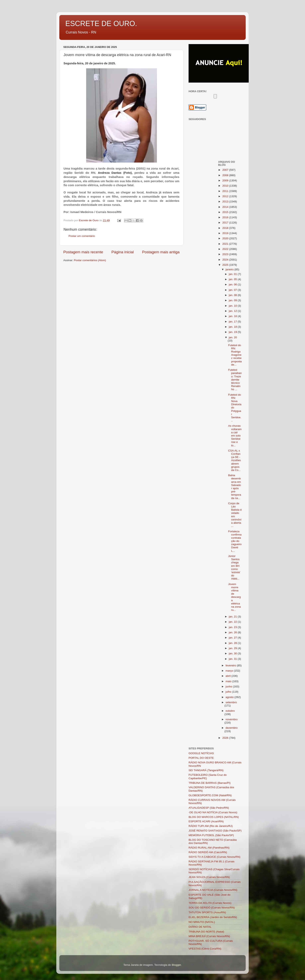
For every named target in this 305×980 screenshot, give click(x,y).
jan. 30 (233, 653)
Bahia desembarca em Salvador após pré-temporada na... (235, 487)
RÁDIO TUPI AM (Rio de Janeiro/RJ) (211, 826)
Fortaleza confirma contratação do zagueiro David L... (235, 541)
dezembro (232, 728)
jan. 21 (233, 617)
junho (229, 687)
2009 (226, 180)
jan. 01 (233, 274)
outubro (230, 711)
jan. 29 (233, 648)
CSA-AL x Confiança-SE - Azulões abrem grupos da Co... (234, 460)
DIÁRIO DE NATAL (200, 927)
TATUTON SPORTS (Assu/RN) (207, 912)
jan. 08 (233, 295)
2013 (226, 202)
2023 (226, 254)
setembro (231, 702)
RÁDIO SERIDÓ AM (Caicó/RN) (208, 852)
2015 (226, 212)
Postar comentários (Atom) (90, 260)
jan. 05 (233, 279)
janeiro (230, 269)
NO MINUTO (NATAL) (202, 922)
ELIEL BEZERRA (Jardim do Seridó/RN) (213, 917)
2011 (226, 191)
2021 (226, 244)
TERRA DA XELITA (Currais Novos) (210, 903)
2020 (226, 238)
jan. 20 (233, 337)
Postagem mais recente (83, 252)
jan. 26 (233, 632)
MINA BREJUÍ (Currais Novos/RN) (209, 936)
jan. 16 (233, 316)
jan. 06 (233, 284)
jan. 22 (233, 622)
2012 (226, 196)
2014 (226, 207)
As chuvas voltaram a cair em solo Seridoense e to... (235, 435)
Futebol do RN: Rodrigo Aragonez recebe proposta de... (235, 355)
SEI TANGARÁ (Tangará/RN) (206, 770)
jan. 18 (233, 327)
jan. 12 (233, 311)
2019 (226, 233)
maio (229, 681)
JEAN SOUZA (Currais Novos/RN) (209, 877)
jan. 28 (233, 643)
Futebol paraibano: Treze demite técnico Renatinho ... (235, 380)
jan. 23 (233, 627)
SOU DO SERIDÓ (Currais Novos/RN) (212, 908)
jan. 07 (233, 290)
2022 (226, 249)
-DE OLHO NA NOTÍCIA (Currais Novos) (213, 812)
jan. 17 (233, 322)
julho (229, 692)
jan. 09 (233, 300)
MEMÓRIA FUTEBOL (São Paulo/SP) (211, 835)
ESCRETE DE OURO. (101, 24)
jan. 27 (233, 638)
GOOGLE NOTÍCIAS (201, 753)
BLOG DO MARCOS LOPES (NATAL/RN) (214, 817)
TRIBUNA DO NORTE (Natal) (206, 932)
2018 (226, 228)
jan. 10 (233, 306)
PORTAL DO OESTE (201, 758)
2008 (226, 175)
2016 (226, 217)
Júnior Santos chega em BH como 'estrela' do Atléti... (234, 567)
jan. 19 (233, 332)
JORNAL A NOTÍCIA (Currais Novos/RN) (213, 890)
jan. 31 (233, 659)
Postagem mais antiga (161, 252)
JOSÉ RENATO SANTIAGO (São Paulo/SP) (215, 831)
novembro (232, 719)
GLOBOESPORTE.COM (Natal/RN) (210, 795)
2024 (226, 260)
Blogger (176, 965)
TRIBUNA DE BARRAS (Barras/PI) (210, 783)
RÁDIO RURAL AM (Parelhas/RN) (209, 848)
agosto (230, 697)
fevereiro (231, 665)
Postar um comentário (82, 236)
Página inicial (123, 252)
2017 (226, 223)
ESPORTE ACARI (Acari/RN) (206, 821)
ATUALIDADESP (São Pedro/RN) (209, 808)
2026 (226, 738)
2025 (226, 265)
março (230, 671)
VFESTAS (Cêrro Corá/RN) (205, 949)
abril (229, 676)
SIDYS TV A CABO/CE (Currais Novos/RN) (215, 857)
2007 (226, 170)
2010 (226, 186)
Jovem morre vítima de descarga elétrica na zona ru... (234, 597)
